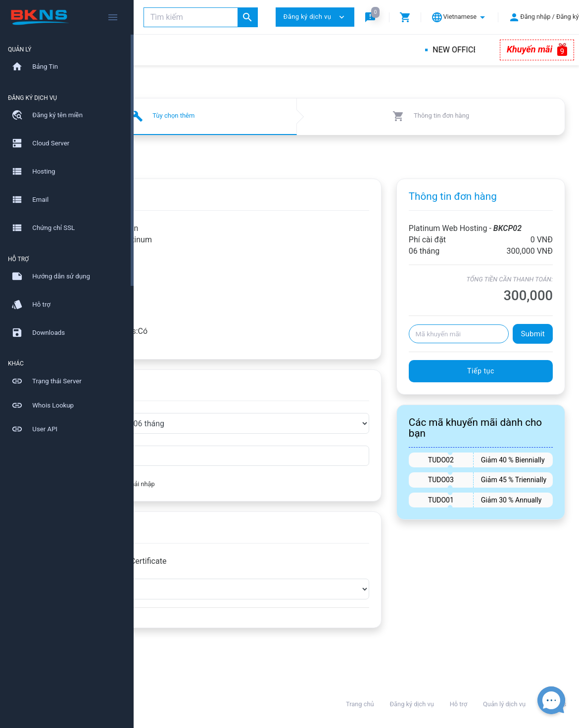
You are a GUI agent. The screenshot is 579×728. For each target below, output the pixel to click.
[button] (372, 17)
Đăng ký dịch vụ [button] (315, 17)
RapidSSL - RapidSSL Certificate (229, 561)
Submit (533, 345)
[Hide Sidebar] (113, 17)
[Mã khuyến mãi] (479, 345)
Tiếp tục (501, 382)
